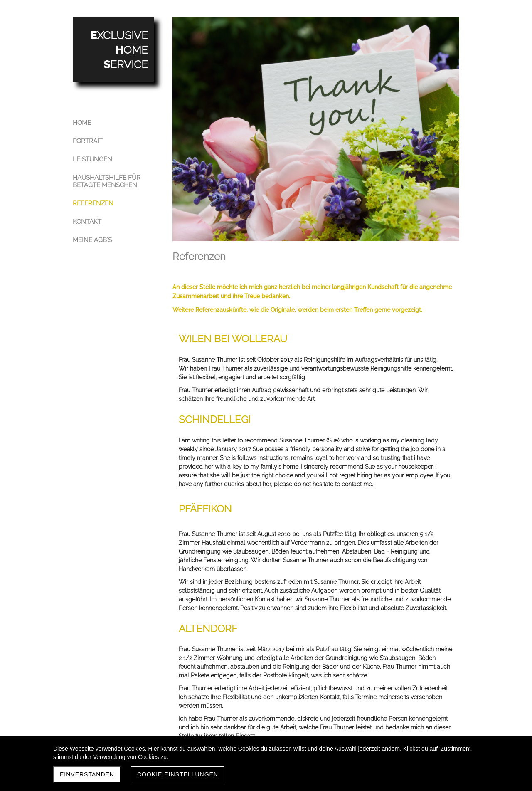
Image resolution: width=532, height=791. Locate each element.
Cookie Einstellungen (178, 774)
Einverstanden (87, 774)
